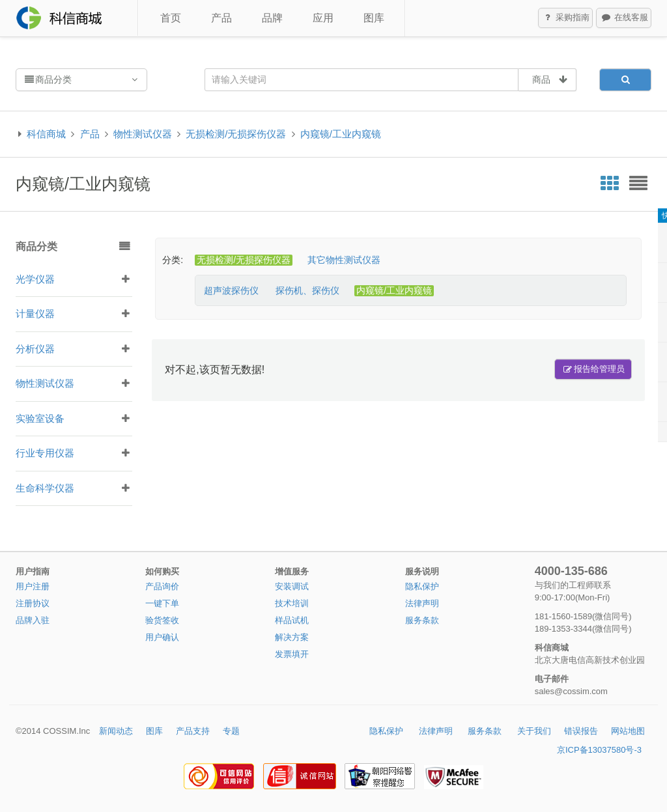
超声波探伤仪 (231, 290)
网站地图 (628, 731)
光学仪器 (35, 279)
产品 (221, 18)
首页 (171, 18)
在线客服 (624, 18)
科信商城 (46, 134)
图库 (374, 18)
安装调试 (292, 586)
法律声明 (422, 603)
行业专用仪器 (45, 453)
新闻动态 (116, 731)
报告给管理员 (593, 369)
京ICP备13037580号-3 (599, 750)
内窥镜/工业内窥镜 (341, 134)
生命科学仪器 (45, 488)
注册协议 (33, 603)
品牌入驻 (33, 620)
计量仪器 (35, 314)
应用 (323, 18)
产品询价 (162, 586)
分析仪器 (35, 349)
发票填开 (292, 654)
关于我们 (534, 731)
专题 (231, 731)
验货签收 (162, 620)
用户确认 (162, 637)
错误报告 (581, 731)
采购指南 (566, 18)
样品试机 (292, 620)
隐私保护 (422, 586)
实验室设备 (40, 418)
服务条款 (422, 620)
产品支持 (193, 731)
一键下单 (162, 603)
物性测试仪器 (143, 134)
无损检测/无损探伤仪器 (236, 134)
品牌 (272, 18)
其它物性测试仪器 (344, 260)
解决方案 (292, 637)
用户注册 (33, 586)
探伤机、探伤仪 (307, 290)
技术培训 (292, 603)
